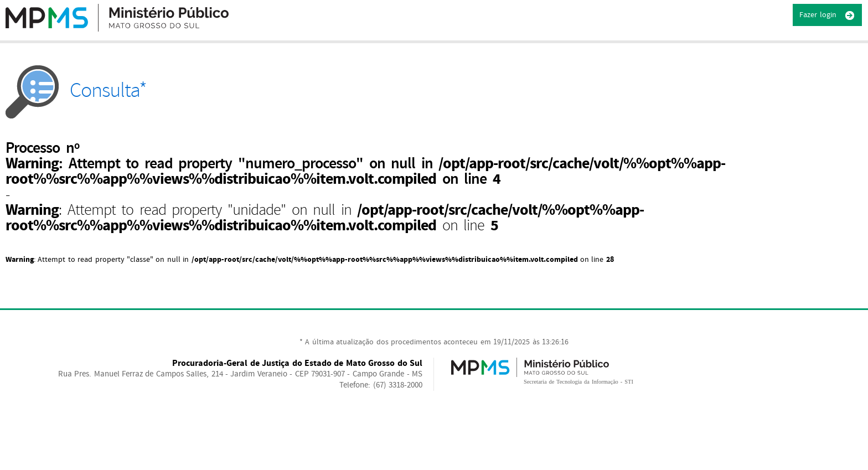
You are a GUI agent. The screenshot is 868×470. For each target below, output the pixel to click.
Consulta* (76, 91)
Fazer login (827, 16)
